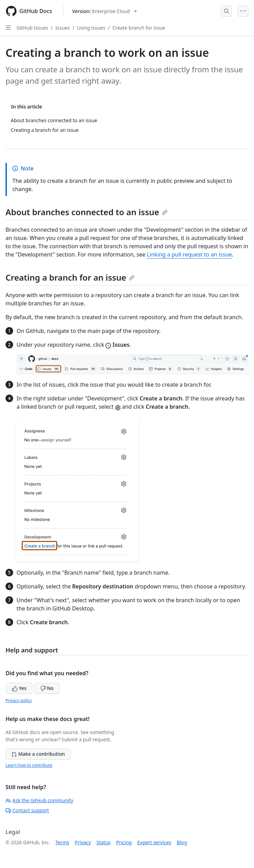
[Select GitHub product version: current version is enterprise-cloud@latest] (104, 11)
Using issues (91, 28)
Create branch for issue (139, 28)
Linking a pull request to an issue (189, 254)
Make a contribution (38, 754)
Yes (19, 688)
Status (104, 842)
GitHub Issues (32, 28)
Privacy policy (19, 700)
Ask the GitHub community (39, 800)
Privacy (83, 842)
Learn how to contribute (29, 765)
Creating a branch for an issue (70, 277)
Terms (62, 842)
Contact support (27, 810)
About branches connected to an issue (87, 212)
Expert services (154, 842)
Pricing (124, 842)
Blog (182, 842)
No (47, 688)
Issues (63, 28)
